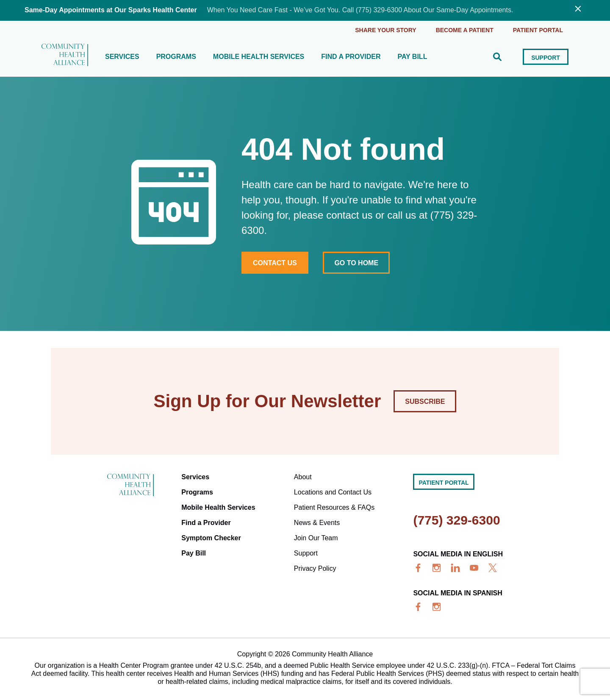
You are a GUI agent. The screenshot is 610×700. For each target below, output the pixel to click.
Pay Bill (412, 57)
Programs (176, 57)
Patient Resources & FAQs (334, 507)
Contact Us (275, 263)
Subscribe (425, 401)
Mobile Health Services (259, 57)
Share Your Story (385, 30)
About (303, 477)
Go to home (356, 263)
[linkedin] (455, 568)
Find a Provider (351, 57)
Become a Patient (465, 30)
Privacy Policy (315, 568)
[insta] (437, 568)
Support (546, 58)
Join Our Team (316, 538)
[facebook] (418, 568)
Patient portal (538, 30)
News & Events (317, 523)
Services (122, 57)
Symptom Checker (211, 538)
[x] (493, 568)
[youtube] (474, 568)
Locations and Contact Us (333, 492)
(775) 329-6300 (456, 520)
